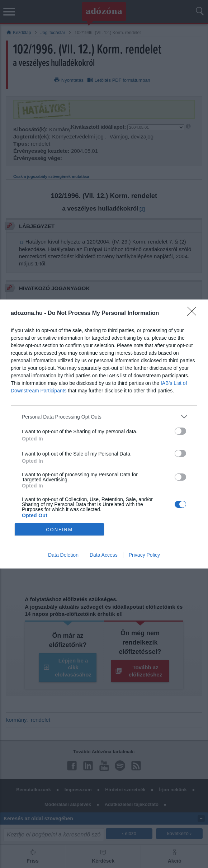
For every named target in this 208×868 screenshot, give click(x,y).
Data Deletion (63, 555)
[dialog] (104, 434)
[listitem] (104, 417)
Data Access (104, 555)
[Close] (194, 313)
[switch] (180, 431)
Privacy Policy (144, 555)
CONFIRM (59, 529)
